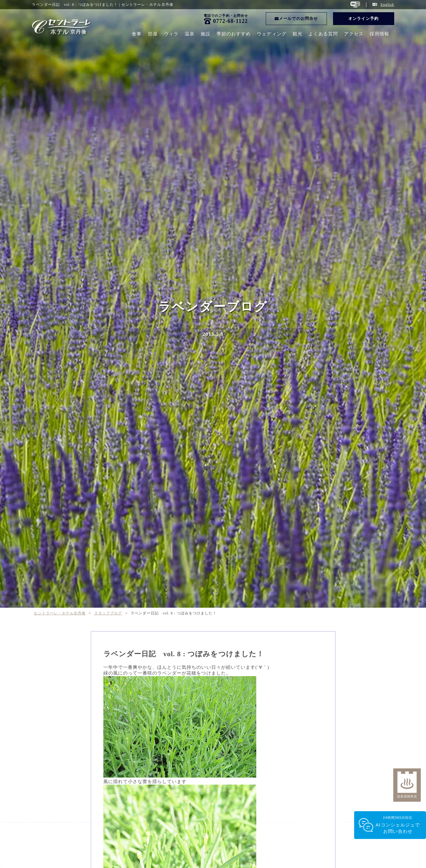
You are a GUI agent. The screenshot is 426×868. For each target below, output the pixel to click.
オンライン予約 (363, 18)
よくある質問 (323, 34)
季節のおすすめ (234, 34)
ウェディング (272, 34)
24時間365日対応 (398, 825)
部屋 (153, 34)
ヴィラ (171, 34)
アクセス (354, 34)
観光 (298, 34)
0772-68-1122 (231, 21)
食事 (137, 34)
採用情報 (380, 34)
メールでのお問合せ (296, 18)
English (387, 5)
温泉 (190, 34)
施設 (206, 34)
